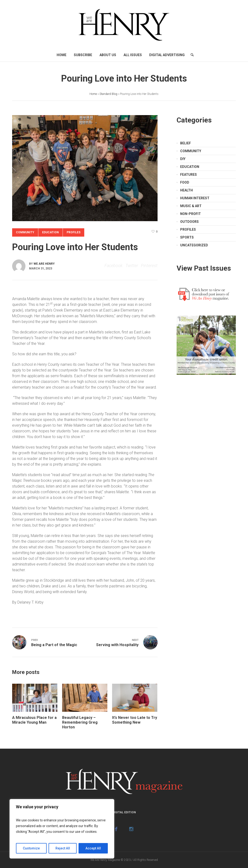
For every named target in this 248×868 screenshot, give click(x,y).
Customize (31, 848)
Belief (186, 143)
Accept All (93, 848)
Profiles (74, 232)
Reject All (63, 848)
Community (25, 232)
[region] (62, 829)
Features (188, 175)
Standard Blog (108, 94)
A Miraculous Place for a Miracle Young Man (34, 720)
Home (93, 94)
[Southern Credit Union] (206, 345)
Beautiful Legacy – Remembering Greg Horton (80, 722)
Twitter (132, 266)
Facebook (114, 266)
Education (50, 232)
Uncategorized (194, 245)
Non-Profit (191, 214)
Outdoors (189, 222)
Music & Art (191, 206)
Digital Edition (124, 812)
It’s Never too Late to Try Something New (135, 720)
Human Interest (195, 198)
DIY (183, 159)
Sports (187, 237)
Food (185, 182)
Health (186, 190)
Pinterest (149, 266)
